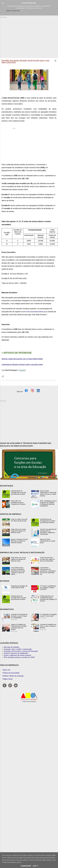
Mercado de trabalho (12, 647)
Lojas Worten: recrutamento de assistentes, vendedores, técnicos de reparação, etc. (48, 571)
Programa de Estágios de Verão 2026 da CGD (19, 587)
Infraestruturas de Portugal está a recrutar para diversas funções (19, 492)
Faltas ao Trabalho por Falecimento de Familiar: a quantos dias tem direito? (19, 627)
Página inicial (8, 679)
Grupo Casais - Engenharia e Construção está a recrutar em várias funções (48, 493)
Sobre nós (6, 670)
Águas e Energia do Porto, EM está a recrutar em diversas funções (19, 541)
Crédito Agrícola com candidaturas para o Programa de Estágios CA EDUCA (48, 598)
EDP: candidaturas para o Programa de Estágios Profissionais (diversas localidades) (48, 503)
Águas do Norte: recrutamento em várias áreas (48, 541)
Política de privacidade (11, 673)
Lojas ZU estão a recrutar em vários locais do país (19, 520)
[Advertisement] (18, 36)
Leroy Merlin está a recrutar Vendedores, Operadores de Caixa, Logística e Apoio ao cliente (18, 571)
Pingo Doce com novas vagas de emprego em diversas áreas (18, 531)
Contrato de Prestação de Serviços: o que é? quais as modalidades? (19, 616)
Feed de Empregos (29, 3)
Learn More (26, 866)
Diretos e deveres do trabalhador (16, 653)
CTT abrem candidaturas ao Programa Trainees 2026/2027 (48, 588)
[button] (55, 61)
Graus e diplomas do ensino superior (18, 655)
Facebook (23, 370)
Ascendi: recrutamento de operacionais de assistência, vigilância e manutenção (48, 532)
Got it (36, 866)
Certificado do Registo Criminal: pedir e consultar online (22, 364)
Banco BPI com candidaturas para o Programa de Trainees (18, 503)
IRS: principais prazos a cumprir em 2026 (19, 657)
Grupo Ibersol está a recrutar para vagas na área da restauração (47, 559)
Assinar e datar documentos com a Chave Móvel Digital (22, 359)
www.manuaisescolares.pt (36, 312)
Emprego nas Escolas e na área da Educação (21, 651)
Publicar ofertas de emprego (13, 676)
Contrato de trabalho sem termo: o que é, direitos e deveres (48, 626)
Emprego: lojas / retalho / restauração (18, 649)
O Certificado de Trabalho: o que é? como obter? (48, 615)
